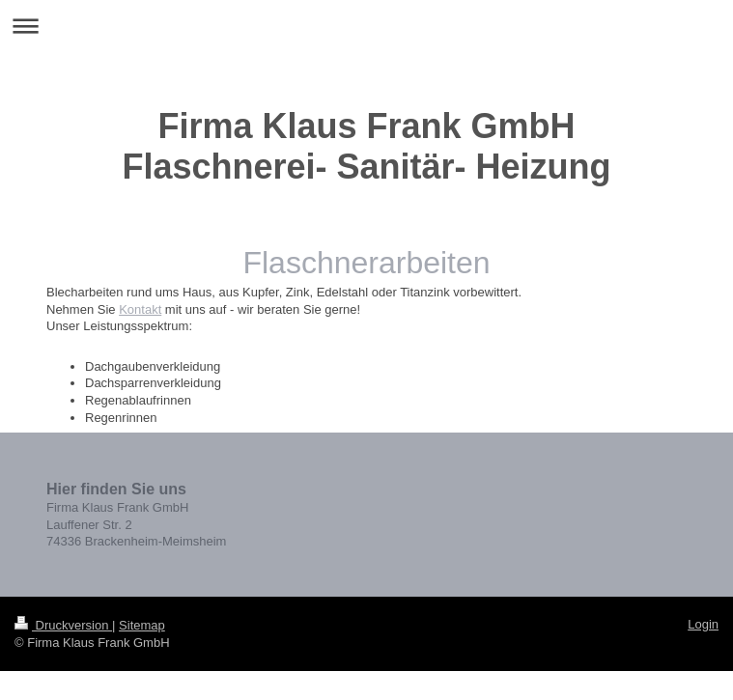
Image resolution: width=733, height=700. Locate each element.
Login (703, 624)
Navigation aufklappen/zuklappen (366, 26)
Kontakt (140, 309)
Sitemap (142, 625)
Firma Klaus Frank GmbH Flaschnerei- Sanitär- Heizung (366, 146)
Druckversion (63, 625)
